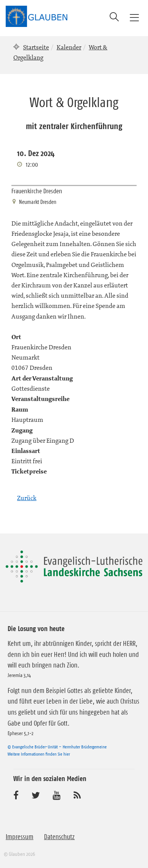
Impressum (20, 837)
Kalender (69, 47)
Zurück (27, 498)
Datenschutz (59, 837)
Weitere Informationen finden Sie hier (39, 754)
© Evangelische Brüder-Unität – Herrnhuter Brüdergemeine (57, 747)
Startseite (36, 47)
